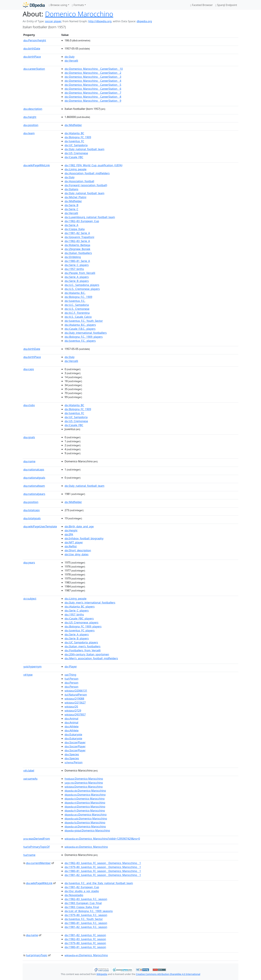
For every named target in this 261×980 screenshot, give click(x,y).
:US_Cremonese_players (81, 622)
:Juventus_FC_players (80, 630)
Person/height (35, 40)
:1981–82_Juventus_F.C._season (86, 927)
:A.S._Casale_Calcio (78, 317)
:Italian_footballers (78, 253)
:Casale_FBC (74, 157)
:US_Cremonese (76, 153)
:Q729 (73, 711)
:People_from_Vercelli (80, 273)
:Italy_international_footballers (86, 333)
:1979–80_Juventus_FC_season (85, 943)
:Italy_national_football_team (84, 149)
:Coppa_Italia (75, 229)
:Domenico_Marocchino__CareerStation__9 (93, 101)
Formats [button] (78, 5)
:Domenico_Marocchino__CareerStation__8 (93, 97)
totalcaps (31, 510)
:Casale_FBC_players (79, 619)
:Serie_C (71, 209)
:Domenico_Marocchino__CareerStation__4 (93, 81)
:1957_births (74, 269)
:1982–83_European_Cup (82, 221)
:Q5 (71, 707)
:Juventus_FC (74, 141)
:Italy (70, 57)
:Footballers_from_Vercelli (83, 650)
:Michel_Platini (75, 197)
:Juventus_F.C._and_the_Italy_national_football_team (99, 883)
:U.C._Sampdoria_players (82, 285)
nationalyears (34, 494)
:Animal (71, 719)
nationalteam (34, 486)
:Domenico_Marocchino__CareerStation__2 (93, 73)
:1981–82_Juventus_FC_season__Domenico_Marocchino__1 (103, 875)
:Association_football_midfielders (87, 173)
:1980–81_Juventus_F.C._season (86, 923)
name (29, 461)
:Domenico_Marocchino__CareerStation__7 (93, 93)
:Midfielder (73, 125)
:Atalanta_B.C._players (80, 325)
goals (29, 437)
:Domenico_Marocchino (86, 847)
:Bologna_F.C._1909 (78, 297)
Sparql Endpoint (226, 5)
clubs (29, 405)
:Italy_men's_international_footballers (90, 603)
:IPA (69, 534)
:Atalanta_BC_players (80, 607)
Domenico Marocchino (79, 14)
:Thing (70, 675)
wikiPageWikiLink (37, 165)
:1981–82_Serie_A (77, 233)
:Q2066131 (76, 691)
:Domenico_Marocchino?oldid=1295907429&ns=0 (102, 839)
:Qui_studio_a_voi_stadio (82, 891)
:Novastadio (74, 895)
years (29, 563)
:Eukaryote (73, 734)
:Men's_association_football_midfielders (91, 658)
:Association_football (79, 181)
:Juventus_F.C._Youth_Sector (84, 321)
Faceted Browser (201, 5)
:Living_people (75, 169)
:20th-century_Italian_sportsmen (87, 654)
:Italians (71, 189)
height (30, 117)
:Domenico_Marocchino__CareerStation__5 (93, 85)
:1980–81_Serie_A (77, 261)
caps (29, 369)
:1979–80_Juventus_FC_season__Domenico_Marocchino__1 (103, 867)
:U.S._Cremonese (77, 309)
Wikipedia (102, 974)
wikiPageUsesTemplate (40, 526)
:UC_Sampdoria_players (81, 642)
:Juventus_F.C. (75, 301)
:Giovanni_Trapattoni (79, 237)
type (28, 675)
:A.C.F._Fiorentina (77, 313)
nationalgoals (34, 478)
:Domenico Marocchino (84, 779)
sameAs (30, 779)
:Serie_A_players (77, 277)
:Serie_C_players (77, 265)
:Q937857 (75, 715)
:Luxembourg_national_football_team (90, 217)
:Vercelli (71, 61)
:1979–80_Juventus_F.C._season (86, 915)
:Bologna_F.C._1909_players (84, 337)
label (29, 771)
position (31, 125)
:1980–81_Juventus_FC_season (85, 947)
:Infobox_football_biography (84, 538)
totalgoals (32, 518)
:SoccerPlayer (75, 742)
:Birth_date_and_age (79, 526)
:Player (71, 667)
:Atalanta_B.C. (75, 293)
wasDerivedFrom (37, 839)
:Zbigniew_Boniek (77, 249)
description (33, 109)
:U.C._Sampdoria (77, 305)
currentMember (38, 863)
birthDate (32, 49)
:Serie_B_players (77, 281)
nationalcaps (34, 469)
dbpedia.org (144, 21)
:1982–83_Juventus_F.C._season (86, 899)
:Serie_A (71, 225)
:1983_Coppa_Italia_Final (82, 907)
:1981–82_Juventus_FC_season (85, 935)
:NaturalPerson (76, 695)
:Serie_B (71, 205)
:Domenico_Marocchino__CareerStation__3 (93, 77)
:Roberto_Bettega (77, 245)
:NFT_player (74, 542)
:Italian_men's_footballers (82, 646)
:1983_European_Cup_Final (83, 903)
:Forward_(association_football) (86, 185)
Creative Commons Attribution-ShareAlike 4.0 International (168, 974)
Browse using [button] (58, 5)
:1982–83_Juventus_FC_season (85, 939)
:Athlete (72, 726)
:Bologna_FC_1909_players (83, 626)
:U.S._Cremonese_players (82, 289)
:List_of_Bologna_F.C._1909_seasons (89, 911)
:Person (71, 679)
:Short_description (78, 550)
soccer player (53, 21)
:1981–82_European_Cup (82, 887)
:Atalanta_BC (74, 133)
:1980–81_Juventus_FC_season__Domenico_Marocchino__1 (103, 871)
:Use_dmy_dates (76, 554)
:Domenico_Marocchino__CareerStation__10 (94, 69)
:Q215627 (75, 703)
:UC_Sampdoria (76, 145)
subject (30, 599)
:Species (72, 754)
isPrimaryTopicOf (36, 847)
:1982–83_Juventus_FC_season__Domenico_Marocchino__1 (103, 863)
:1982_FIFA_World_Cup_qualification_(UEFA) (93, 165)
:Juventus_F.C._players (80, 341)
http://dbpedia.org (100, 21)
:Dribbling (73, 257)
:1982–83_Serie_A (77, 241)
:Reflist (71, 546)
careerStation (34, 69)
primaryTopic (37, 955)
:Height (71, 530)
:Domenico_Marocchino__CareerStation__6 (93, 89)
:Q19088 (74, 699)
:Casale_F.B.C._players (80, 329)
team (29, 133)
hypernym (32, 667)
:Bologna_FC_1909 (78, 137)
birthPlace (32, 57)
